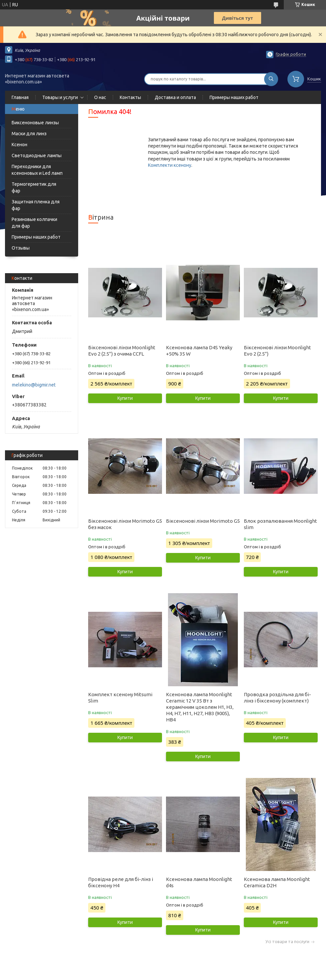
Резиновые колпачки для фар (34, 223)
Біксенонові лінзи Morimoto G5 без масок (125, 524)
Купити (125, 398)
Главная (20, 97)
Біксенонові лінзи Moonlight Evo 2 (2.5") (277, 351)
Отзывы (21, 248)
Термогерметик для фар (34, 187)
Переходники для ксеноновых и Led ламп (37, 170)
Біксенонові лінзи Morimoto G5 (203, 521)
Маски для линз (29, 134)
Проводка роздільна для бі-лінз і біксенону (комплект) (277, 698)
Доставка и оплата (175, 97)
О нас (100, 97)
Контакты (130, 97)
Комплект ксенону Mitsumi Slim (120, 698)
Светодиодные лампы (37, 156)
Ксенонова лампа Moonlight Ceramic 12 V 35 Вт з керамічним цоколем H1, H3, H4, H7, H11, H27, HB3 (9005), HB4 (200, 707)
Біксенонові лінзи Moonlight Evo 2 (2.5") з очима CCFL (122, 351)
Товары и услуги (60, 97)
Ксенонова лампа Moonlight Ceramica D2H (277, 882)
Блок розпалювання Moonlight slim (280, 524)
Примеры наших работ (234, 97)
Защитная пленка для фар (36, 205)
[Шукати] (271, 79)
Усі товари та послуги (287, 942)
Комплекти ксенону (170, 165)
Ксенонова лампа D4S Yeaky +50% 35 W (199, 351)
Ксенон (19, 145)
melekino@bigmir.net (34, 385)
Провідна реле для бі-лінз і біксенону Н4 (121, 882)
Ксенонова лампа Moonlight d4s (199, 882)
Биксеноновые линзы (35, 123)
